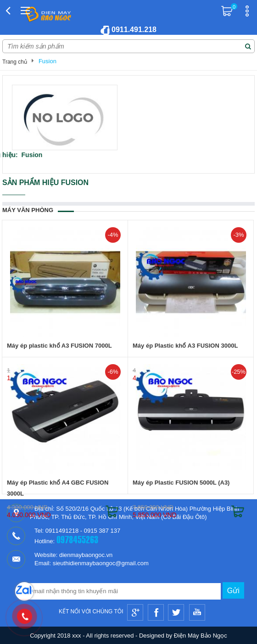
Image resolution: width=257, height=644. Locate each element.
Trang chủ (15, 62)
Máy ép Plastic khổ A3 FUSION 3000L (185, 346)
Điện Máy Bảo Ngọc (201, 636)
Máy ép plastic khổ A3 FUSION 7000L (59, 346)
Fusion (47, 61)
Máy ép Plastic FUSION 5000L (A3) (181, 483)
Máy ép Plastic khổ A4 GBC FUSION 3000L (58, 488)
